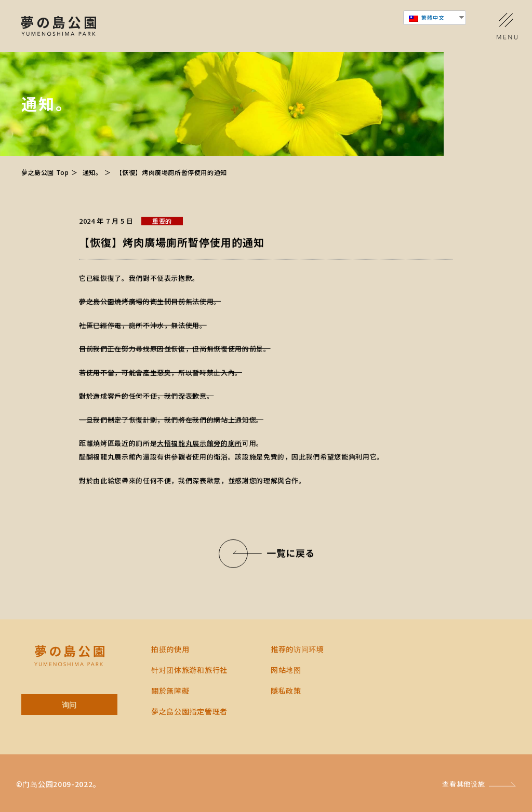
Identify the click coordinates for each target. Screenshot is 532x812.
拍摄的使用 (170, 649)
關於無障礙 (170, 691)
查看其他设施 (463, 784)
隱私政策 (286, 691)
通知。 (92, 172)
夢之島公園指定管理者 (189, 711)
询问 (69, 705)
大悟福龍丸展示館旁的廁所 (199, 444)
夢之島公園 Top (45, 172)
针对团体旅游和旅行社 (189, 670)
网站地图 (286, 670)
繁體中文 (427, 18)
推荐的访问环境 (297, 649)
